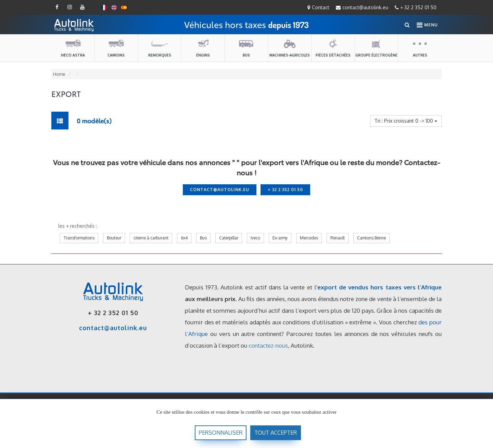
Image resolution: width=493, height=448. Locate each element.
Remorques (160, 48)
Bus (246, 48)
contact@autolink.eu (362, 7)
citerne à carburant (151, 238)
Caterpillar (229, 238)
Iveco (255, 238)
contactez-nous (268, 345)
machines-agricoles (290, 48)
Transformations (79, 238)
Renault (338, 238)
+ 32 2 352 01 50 (416, 7)
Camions (116, 48)
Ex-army (280, 238)
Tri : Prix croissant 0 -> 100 (406, 121)
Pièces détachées (333, 48)
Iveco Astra (73, 48)
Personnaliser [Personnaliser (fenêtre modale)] (221, 433)
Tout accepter (276, 433)
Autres (420, 48)
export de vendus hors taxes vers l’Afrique (380, 287)
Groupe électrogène (376, 48)
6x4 (184, 238)
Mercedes (309, 238)
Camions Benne (371, 238)
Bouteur (114, 238)
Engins (203, 48)
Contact (318, 7)
